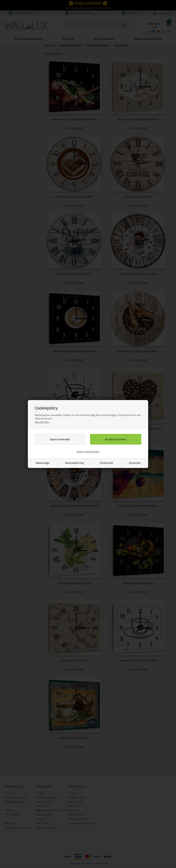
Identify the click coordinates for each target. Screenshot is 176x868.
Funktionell (106, 463)
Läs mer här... (42, 422)
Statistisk (135, 463)
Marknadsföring (75, 463)
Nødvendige (43, 463)
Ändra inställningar (88, 451)
